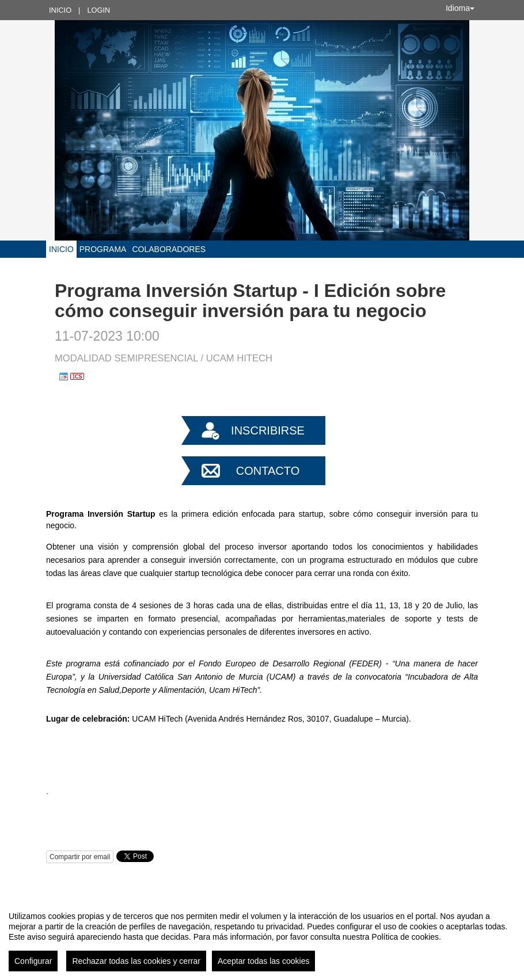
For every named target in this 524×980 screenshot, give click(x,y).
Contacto (268, 471)
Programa (103, 249)
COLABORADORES (169, 249)
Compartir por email (80, 857)
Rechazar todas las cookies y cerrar (136, 961)
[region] (262, 937)
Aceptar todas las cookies (264, 961)
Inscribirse (268, 430)
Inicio (60, 10)
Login (98, 10)
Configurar (33, 961)
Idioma (460, 8)
